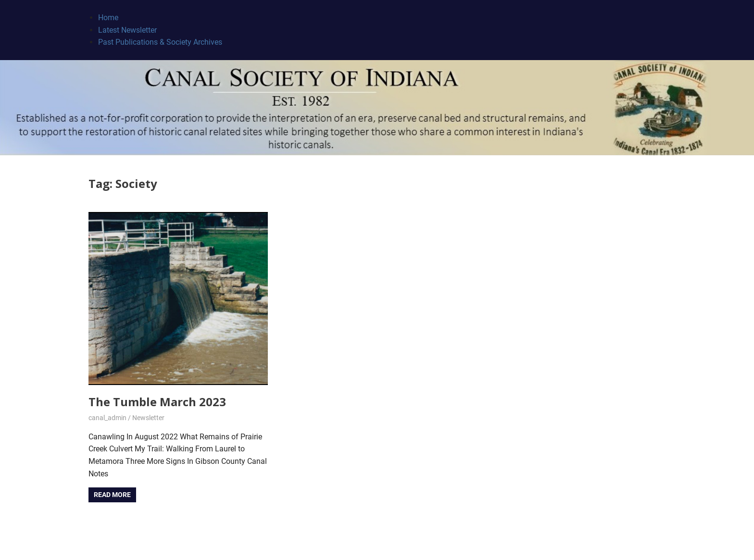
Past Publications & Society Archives (160, 42)
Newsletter (148, 418)
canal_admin (107, 418)
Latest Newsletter (127, 30)
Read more (112, 495)
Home (108, 18)
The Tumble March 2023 (157, 402)
